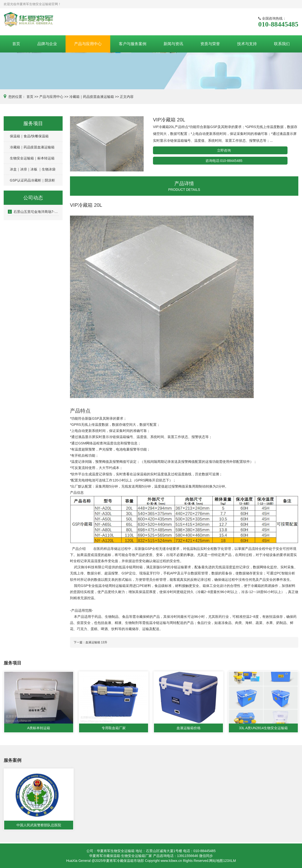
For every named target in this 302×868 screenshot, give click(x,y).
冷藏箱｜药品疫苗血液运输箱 (92, 97)
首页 (16, 44)
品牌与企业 (47, 44)
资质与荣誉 (210, 44)
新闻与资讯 (173, 44)
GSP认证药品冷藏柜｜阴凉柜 (32, 180)
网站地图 (216, 861)
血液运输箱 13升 (96, 642)
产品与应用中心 (88, 44)
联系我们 (282, 44)
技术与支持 (247, 44)
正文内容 (127, 97)
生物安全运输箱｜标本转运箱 (32, 158)
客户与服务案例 (133, 44)
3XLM (231, 861)
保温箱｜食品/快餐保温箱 (29, 136)
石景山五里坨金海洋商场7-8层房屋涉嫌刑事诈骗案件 (33, 212)
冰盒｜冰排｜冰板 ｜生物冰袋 (33, 169)
